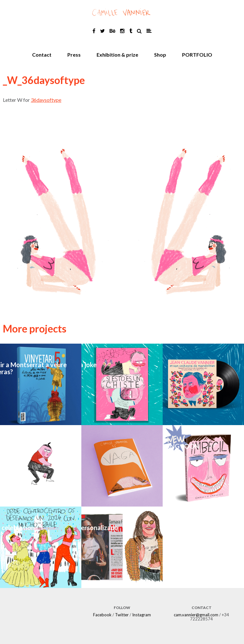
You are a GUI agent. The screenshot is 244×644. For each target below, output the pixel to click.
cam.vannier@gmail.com (196, 615)
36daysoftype (46, 100)
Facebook (102, 615)
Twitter (122, 615)
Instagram (142, 615)
